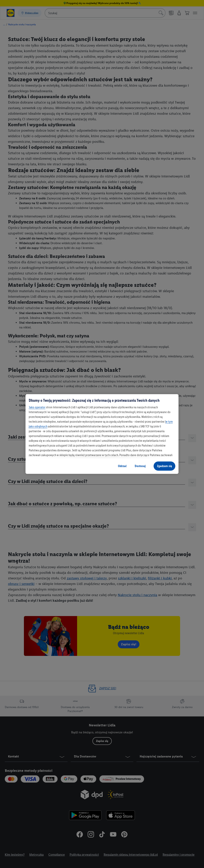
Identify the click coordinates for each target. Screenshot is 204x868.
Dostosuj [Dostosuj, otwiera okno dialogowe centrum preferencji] (140, 466)
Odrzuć (122, 466)
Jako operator (37, 407)
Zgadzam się (164, 466)
